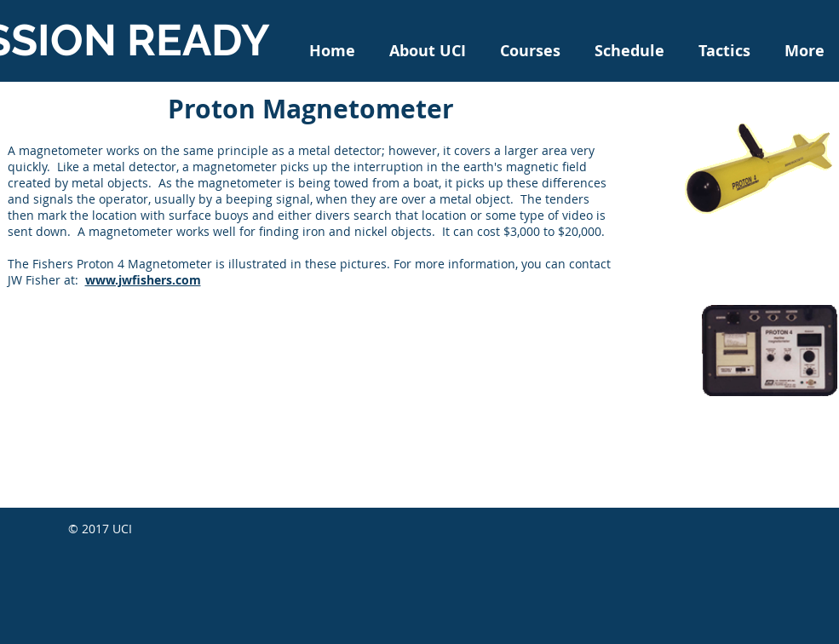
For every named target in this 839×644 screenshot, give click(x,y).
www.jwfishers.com (143, 280)
